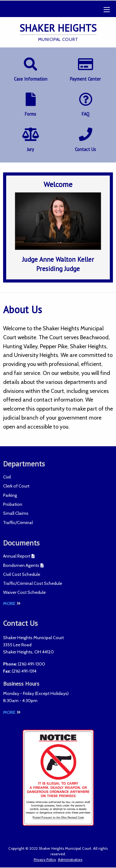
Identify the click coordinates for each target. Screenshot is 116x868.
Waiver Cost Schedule (24, 592)
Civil (7, 477)
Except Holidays (52, 693)
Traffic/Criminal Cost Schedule (33, 583)
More (12, 603)
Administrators (70, 859)
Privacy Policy (45, 859)
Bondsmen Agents (21, 565)
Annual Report (17, 556)
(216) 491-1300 (32, 664)
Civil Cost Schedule (22, 574)
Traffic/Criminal (18, 523)
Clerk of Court (16, 486)
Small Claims (16, 513)
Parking (10, 495)
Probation (13, 504)
